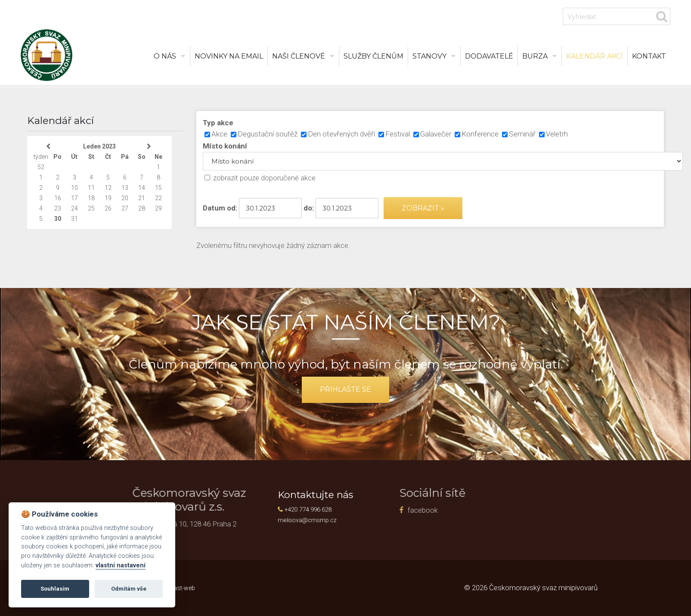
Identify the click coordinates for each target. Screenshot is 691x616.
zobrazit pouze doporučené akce (264, 178)
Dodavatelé (489, 56)
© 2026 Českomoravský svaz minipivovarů (531, 588)
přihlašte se (345, 389)
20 (125, 198)
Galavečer (436, 134)
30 (58, 219)
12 (108, 188)
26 (108, 208)
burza (535, 56)
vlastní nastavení (121, 565)
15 (158, 188)
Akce (219, 134)
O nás (165, 56)
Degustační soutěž (268, 134)
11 (91, 188)
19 (108, 198)
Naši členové (299, 56)
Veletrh (557, 134)
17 (74, 198)
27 (125, 208)
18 (91, 198)
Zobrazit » (423, 208)
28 (142, 208)
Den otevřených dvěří (341, 134)
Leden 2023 (99, 146)
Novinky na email (229, 56)
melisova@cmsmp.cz (316, 516)
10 (74, 188)
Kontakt (649, 56)
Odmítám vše (129, 589)
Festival (398, 134)
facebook (375, 510)
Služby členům (373, 56)
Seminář (522, 134)
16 (58, 198)
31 (74, 219)
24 (74, 208)
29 (158, 208)
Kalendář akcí (595, 56)
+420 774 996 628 (317, 508)
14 (142, 188)
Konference (480, 134)
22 (158, 198)
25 (91, 208)
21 (142, 198)
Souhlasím (55, 589)
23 (58, 208)
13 (125, 188)
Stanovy (429, 56)
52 (41, 167)
